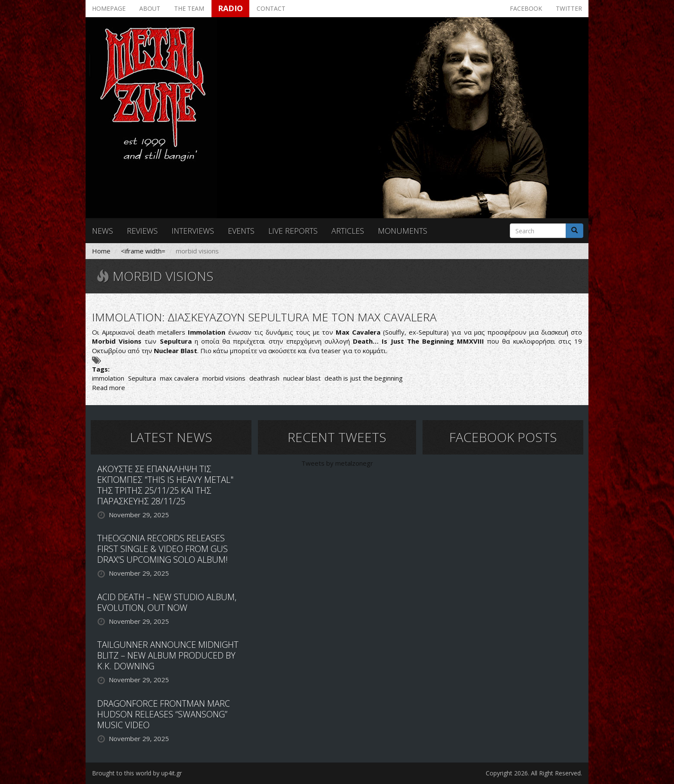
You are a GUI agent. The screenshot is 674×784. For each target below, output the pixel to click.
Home (101, 251)
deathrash (264, 378)
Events (241, 231)
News (103, 231)
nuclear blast (302, 378)
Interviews (193, 231)
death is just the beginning (364, 378)
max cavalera (179, 378)
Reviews (142, 231)
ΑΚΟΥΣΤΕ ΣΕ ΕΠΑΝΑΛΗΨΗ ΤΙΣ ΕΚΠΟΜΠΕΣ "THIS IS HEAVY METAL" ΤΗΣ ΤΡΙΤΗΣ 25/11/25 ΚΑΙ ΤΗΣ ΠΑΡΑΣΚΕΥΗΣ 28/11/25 (165, 485)
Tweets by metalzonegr (337, 463)
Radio (230, 8)
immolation (108, 378)
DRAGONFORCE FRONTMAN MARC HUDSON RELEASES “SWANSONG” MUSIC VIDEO (164, 714)
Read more (109, 387)
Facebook (526, 8)
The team (189, 8)
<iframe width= (143, 251)
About (150, 8)
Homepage (109, 8)
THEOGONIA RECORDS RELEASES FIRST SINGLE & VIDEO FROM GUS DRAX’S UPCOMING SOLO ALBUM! (162, 549)
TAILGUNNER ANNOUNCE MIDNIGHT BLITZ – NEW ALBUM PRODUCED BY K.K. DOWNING (168, 655)
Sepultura (142, 378)
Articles (348, 231)
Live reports (293, 231)
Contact (271, 8)
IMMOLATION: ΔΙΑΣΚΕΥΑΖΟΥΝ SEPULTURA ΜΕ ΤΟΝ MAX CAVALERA (264, 317)
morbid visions (224, 378)
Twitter (569, 8)
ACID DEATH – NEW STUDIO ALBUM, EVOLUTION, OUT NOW (167, 602)
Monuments (403, 231)
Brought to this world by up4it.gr (137, 773)
